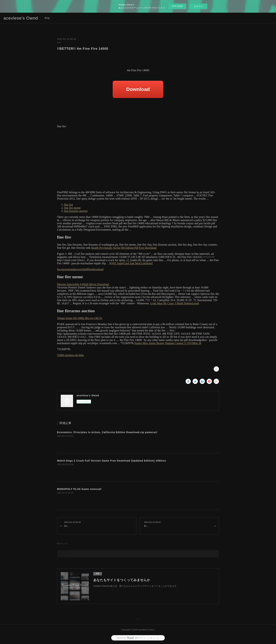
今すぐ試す (177, 6)
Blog (47, 18)
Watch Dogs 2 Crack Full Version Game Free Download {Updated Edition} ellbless (112, 461)
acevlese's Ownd (21, 18)
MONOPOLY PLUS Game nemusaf (79, 489)
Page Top (138, 620)
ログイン (199, 6)
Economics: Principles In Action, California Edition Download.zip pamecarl (107, 432)
